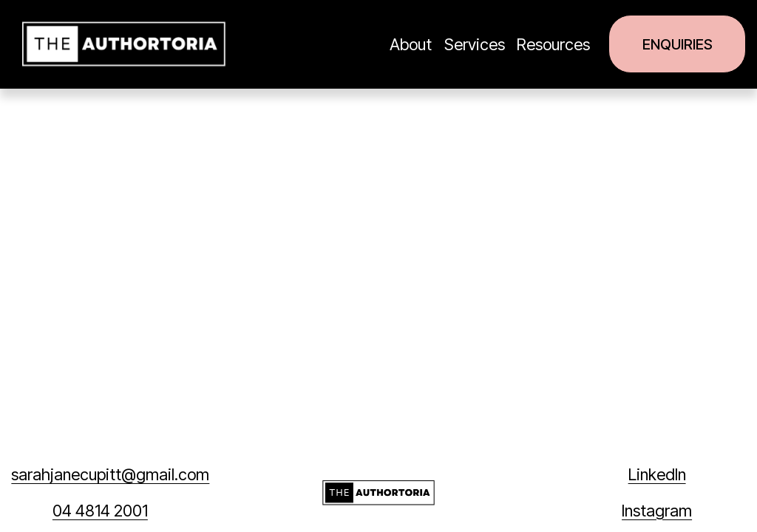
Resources (553, 44)
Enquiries (678, 44)
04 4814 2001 (100, 511)
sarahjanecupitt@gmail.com (110, 474)
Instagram (657, 511)
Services (475, 44)
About (411, 44)
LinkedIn (657, 474)
